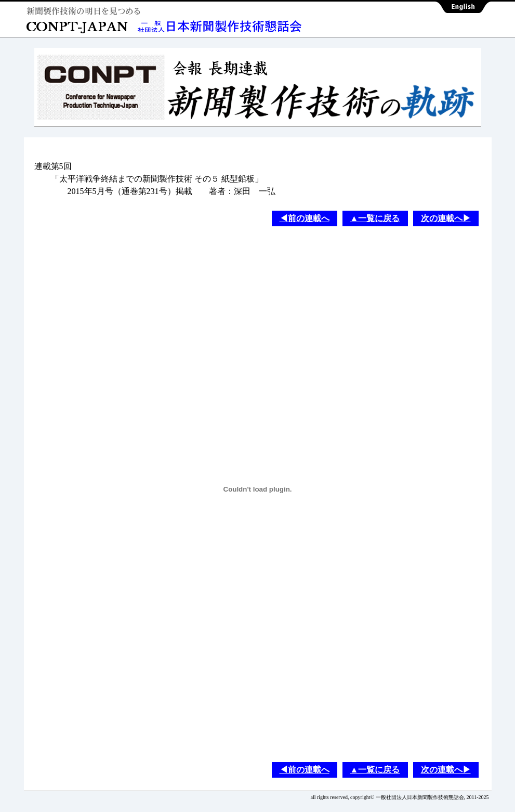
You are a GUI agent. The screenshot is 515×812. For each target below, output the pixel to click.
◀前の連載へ (305, 218)
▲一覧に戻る (375, 218)
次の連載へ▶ (446, 218)
